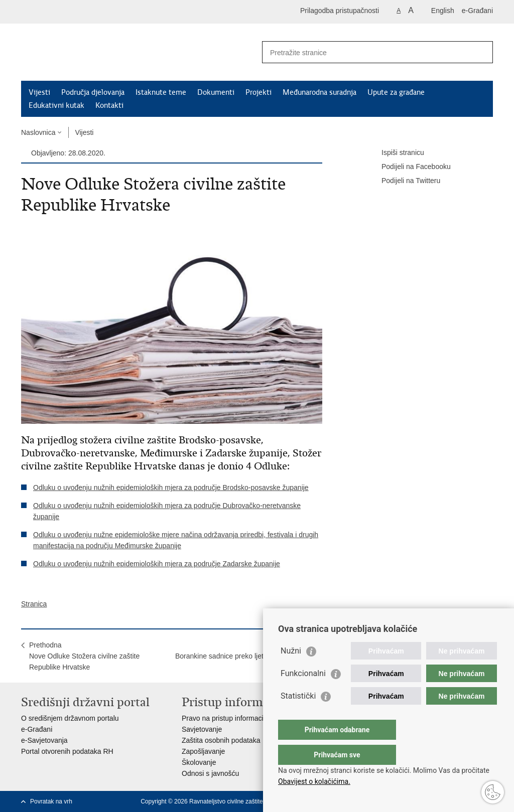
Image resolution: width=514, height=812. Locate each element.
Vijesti (39, 92)
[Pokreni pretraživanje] (481, 52)
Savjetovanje (202, 729)
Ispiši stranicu (396, 153)
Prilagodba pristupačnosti (340, 11)
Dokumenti (216, 92)
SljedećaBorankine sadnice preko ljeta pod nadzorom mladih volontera (245, 656)
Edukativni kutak (56, 105)
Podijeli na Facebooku (409, 167)
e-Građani (477, 11)
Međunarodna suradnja (319, 92)
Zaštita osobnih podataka (221, 740)
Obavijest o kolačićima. (314, 781)
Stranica (34, 604)
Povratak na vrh (51, 801)
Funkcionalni (303, 693)
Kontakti (109, 105)
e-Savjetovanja (44, 740)
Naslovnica (38, 132)
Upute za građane (396, 92)
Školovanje (199, 762)
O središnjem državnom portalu (70, 718)
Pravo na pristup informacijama (230, 718)
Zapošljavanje (203, 751)
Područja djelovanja (93, 92)
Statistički (298, 716)
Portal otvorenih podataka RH (67, 751)
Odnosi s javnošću (210, 773)
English (443, 11)
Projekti (259, 92)
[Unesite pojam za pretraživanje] (367, 52)
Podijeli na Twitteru (404, 181)
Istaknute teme (161, 92)
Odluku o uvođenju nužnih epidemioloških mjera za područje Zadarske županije (157, 564)
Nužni (291, 671)
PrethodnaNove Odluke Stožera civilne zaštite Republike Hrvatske (84, 656)
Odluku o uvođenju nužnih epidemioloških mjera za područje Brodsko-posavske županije (171, 488)
